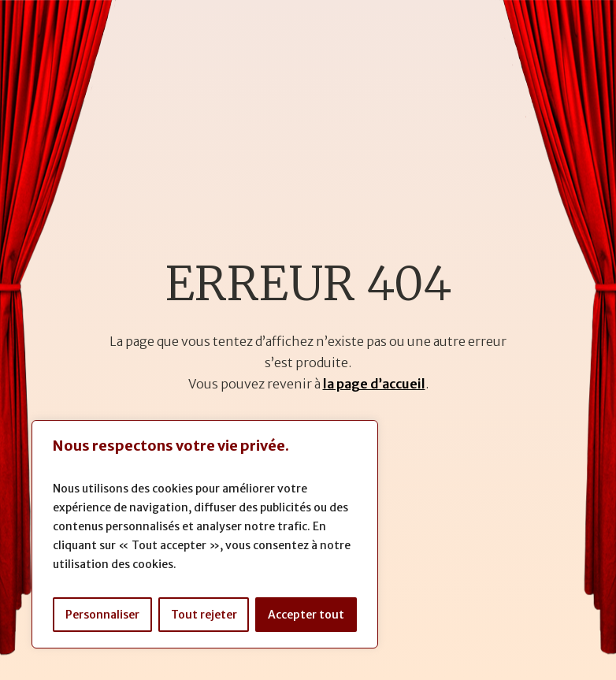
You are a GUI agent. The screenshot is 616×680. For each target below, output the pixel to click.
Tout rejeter (204, 615)
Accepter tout (306, 615)
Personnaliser (102, 615)
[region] (205, 534)
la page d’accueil (374, 384)
